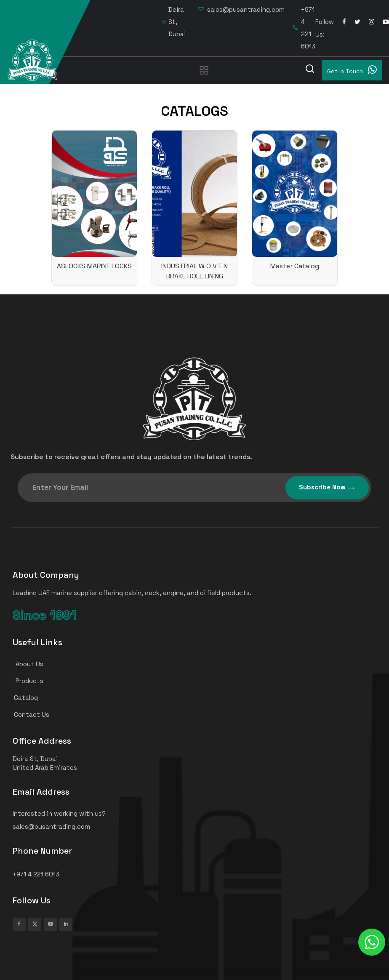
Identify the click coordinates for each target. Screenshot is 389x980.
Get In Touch (352, 70)
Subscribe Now (327, 487)
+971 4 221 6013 (304, 28)
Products (24, 681)
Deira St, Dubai (174, 22)
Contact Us (27, 714)
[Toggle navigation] (204, 70)
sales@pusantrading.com (241, 10)
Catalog (22, 698)
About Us (24, 664)
